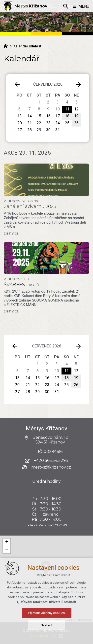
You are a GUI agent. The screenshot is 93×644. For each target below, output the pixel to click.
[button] (62, 577)
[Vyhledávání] (66, 6)
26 (76, 385)
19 (76, 378)
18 (66, 378)
